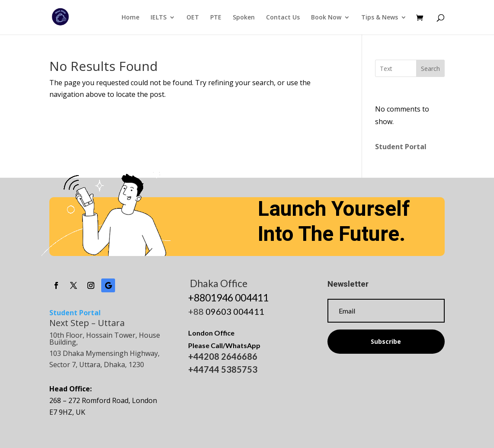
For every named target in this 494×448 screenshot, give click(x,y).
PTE (216, 18)
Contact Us (283, 18)
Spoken (244, 18)
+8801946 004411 (228, 298)
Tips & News (380, 18)
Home (130, 18)
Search (430, 69)
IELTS (159, 18)
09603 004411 (235, 311)
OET (193, 18)
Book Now (326, 18)
